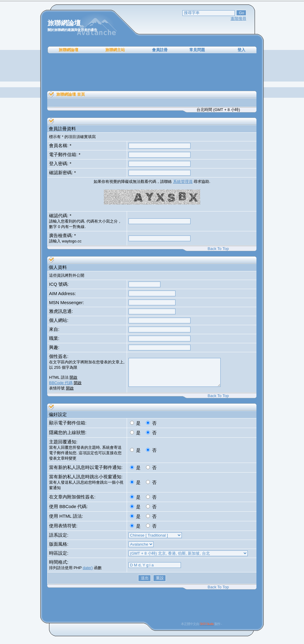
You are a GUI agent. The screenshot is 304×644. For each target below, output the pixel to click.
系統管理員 (183, 182)
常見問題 (197, 50)
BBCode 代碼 (61, 383)
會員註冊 (160, 50)
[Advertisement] (152, 72)
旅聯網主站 (115, 50)
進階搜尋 (238, 18)
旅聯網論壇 (68, 50)
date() (88, 568)
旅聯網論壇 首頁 (71, 94)
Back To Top (218, 249)
